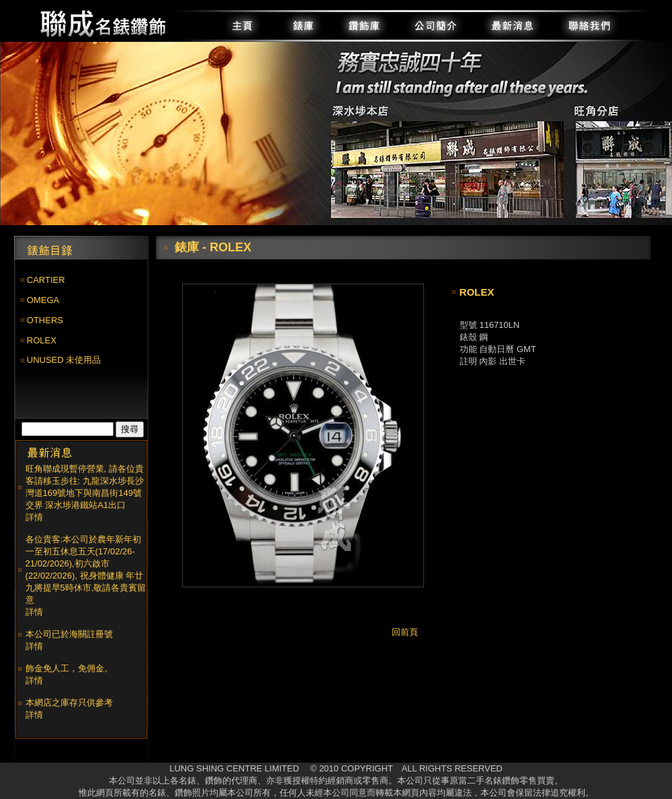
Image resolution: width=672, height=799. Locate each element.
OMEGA (43, 300)
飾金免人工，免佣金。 (69, 668)
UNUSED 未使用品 (64, 360)
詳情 (34, 517)
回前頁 (405, 632)
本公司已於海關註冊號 (69, 634)
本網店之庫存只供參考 (69, 703)
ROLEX (42, 340)
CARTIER (46, 280)
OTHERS (45, 320)
